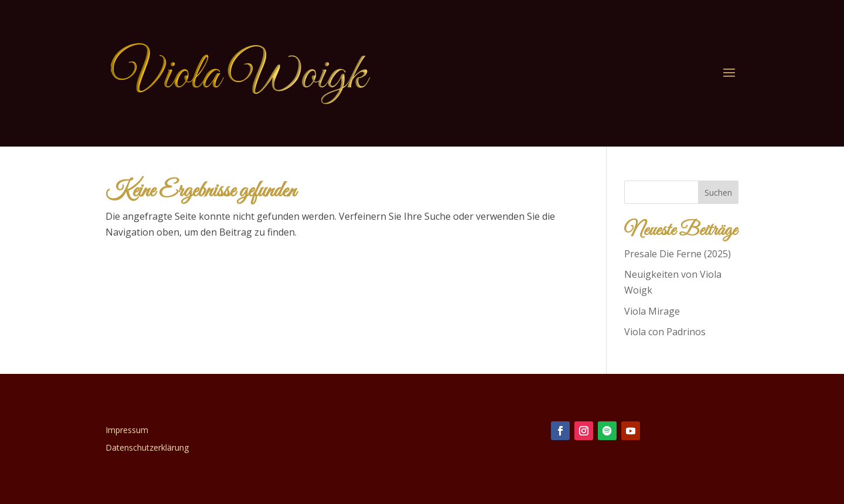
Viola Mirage (652, 311)
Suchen (718, 193)
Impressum (127, 431)
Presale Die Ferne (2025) (678, 254)
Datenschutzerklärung (147, 448)
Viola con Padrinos (665, 332)
